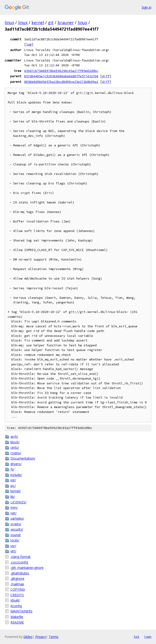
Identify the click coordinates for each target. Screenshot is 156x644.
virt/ (13, 551)
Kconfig (16, 606)
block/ (15, 442)
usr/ (13, 546)
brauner (66, 23)
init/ (13, 480)
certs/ (15, 447)
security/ (17, 529)
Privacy (41, 637)
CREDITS (17, 595)
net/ (13, 513)
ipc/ (13, 486)
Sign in (146, 7)
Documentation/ (23, 458)
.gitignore (17, 578)
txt (137, 637)
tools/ (15, 540)
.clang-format (21, 557)
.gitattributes (20, 573)
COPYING (18, 589)
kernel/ (16, 491)
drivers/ (16, 464)
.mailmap (17, 584)
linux (9, 23)
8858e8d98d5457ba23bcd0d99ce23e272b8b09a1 (61, 82)
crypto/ (16, 453)
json (148, 637)
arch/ (14, 436)
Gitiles (28, 637)
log (29, 44)
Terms (54, 637)
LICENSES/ (18, 502)
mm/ (14, 507)
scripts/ (16, 524)
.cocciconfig (19, 562)
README (17, 622)
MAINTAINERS (21, 611)
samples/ (17, 518)
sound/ (16, 535)
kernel (38, 23)
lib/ (13, 497)
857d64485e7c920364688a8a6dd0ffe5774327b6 (61, 76)
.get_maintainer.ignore (27, 568)
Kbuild (15, 600)
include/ (16, 475)
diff (106, 76)
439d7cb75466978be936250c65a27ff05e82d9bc (61, 71)
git (51, 23)
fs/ (12, 469)
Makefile (17, 617)
